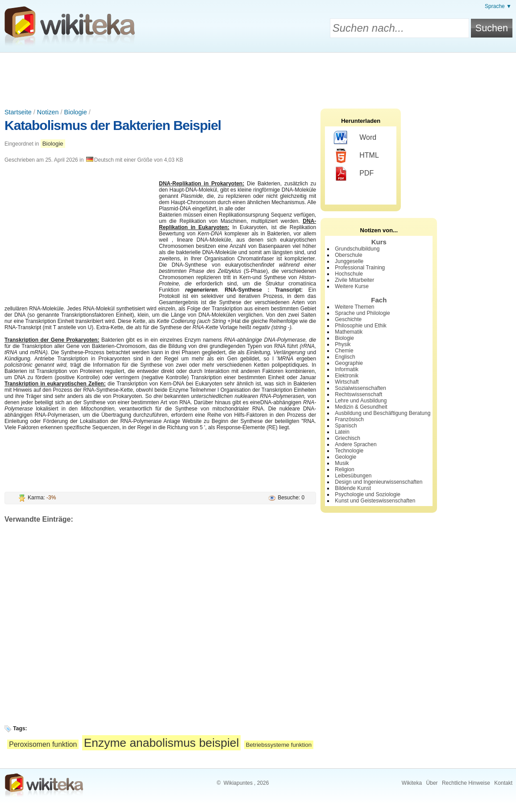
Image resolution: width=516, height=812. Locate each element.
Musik (342, 463)
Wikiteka (412, 783)
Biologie (76, 112)
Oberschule (348, 255)
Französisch (349, 419)
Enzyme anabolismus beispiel (162, 743)
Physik (343, 344)
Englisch (345, 357)
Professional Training (360, 268)
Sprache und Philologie (362, 313)
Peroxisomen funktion (43, 744)
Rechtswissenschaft (358, 394)
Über (432, 783)
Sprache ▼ (498, 6)
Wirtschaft (347, 382)
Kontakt (503, 783)
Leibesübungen (353, 476)
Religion (344, 469)
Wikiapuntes (238, 783)
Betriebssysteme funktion (279, 745)
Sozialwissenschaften (360, 388)
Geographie (349, 363)
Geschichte (348, 319)
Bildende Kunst (353, 488)
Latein (342, 432)
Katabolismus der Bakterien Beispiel (113, 125)
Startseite (18, 112)
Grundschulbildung (357, 249)
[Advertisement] (258, 77)
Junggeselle (349, 261)
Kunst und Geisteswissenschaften (375, 501)
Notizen (48, 112)
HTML (356, 156)
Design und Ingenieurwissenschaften (379, 482)
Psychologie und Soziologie (368, 494)
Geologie (345, 457)
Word (355, 138)
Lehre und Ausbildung (361, 401)
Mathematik (349, 332)
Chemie (344, 351)
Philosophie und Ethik (360, 326)
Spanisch (346, 426)
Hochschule (349, 274)
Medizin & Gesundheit (361, 407)
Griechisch (347, 438)
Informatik (347, 369)
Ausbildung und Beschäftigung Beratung (383, 413)
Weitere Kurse (352, 286)
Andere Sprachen (356, 444)
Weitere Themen (354, 307)
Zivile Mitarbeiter (354, 280)
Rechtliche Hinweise (466, 783)
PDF (354, 174)
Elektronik (347, 376)
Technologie (349, 451)
